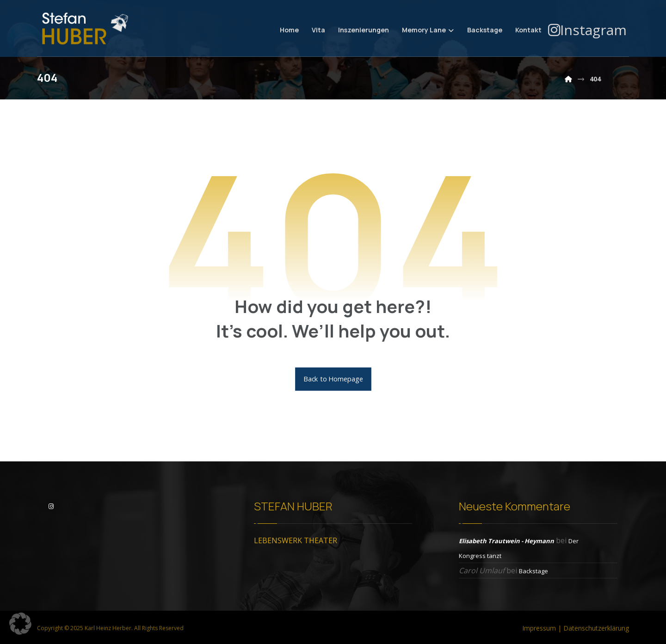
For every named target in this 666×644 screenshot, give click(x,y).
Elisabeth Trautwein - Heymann (506, 541)
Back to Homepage (333, 379)
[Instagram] (587, 30)
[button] (20, 624)
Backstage (533, 571)
